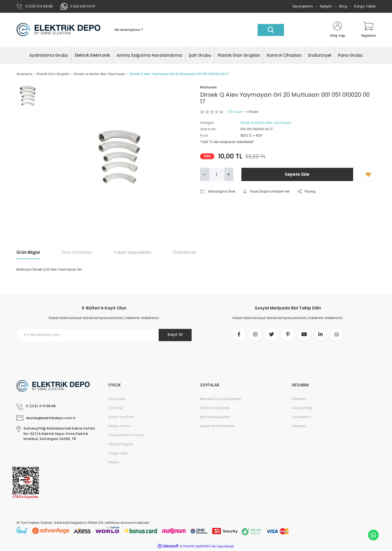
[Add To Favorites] (368, 174)
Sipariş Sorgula (121, 445)
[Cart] (368, 30)
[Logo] (58, 30)
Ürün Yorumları (77, 252)
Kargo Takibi (365, 6)
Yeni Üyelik (117, 400)
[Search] (196, 30)
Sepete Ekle (297, 174)
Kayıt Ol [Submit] (174, 335)
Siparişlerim (303, 6)
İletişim (326, 6)
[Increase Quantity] (229, 174)
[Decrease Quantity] (205, 174)
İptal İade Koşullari (215, 418)
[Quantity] (217, 174)
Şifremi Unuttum (121, 418)
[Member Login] (337, 30)
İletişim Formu (119, 427)
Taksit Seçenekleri (133, 252)
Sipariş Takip (302, 409)
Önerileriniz (184, 252)
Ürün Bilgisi (28, 252)
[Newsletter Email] (104, 335)
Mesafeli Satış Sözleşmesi (221, 400)
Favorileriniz (301, 418)
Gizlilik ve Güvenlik (215, 409)
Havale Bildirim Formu (126, 436)
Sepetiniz (299, 427)
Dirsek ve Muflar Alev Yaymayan (266, 123)
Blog (343, 6)
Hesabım (299, 400)
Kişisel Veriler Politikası (217, 427)
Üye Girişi (115, 409)
